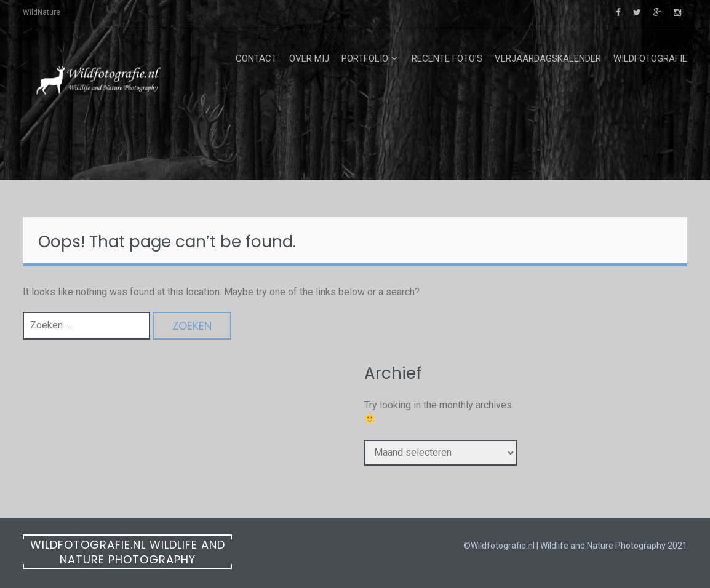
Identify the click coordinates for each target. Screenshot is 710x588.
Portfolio (365, 58)
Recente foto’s (447, 58)
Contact (256, 58)
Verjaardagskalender (548, 58)
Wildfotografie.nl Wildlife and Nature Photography (128, 552)
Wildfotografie (650, 58)
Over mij (309, 58)
